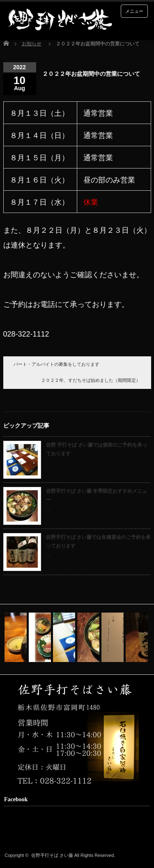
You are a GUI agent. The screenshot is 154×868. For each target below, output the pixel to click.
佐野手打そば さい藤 (52, 855)
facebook (22, 834)
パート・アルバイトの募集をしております (56, 364)
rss (9, 834)
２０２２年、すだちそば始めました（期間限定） (91, 380)
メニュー (134, 11)
